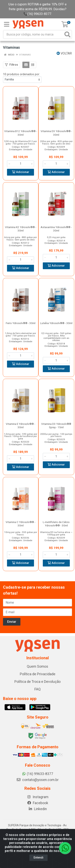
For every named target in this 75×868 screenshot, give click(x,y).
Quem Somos (37, 666)
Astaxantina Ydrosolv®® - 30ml (56, 229)
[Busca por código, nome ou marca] (33, 34)
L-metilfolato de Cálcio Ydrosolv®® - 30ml (56, 524)
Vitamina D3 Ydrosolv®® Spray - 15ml (56, 426)
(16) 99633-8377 (37, 774)
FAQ (37, 689)
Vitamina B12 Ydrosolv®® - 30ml (21, 133)
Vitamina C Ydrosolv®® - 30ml (20, 524)
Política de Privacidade (38, 674)
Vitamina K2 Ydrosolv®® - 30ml (21, 229)
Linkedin (37, 809)
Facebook (38, 803)
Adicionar (21, 172)
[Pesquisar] (67, 34)
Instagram (38, 797)
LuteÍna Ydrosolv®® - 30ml (56, 323)
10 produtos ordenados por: (21, 74)
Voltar (64, 53)
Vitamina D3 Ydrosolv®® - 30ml (56, 133)
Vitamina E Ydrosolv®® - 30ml (20, 426)
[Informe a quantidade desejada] (20, 164)
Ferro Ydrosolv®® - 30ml (21, 323)
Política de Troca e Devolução (37, 682)
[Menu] (7, 24)
